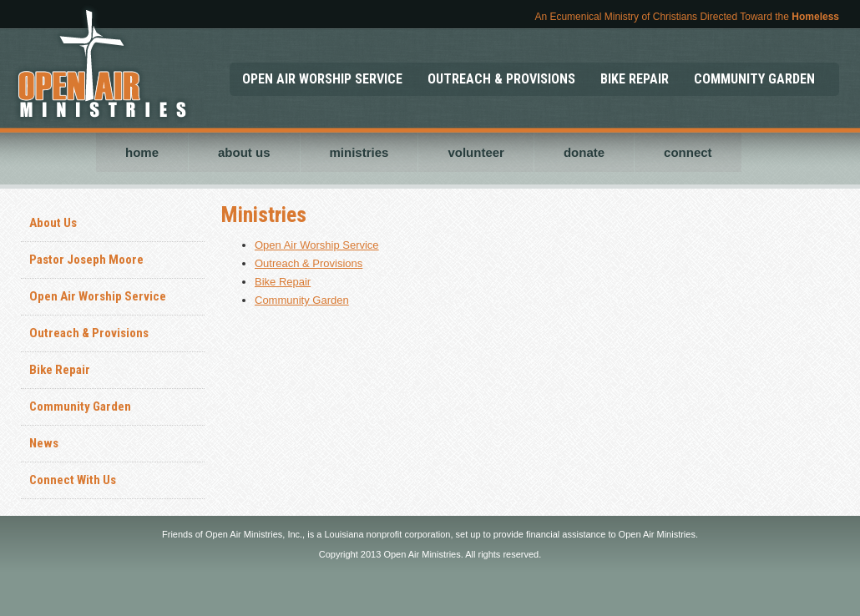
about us (244, 152)
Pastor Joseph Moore (86, 260)
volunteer (476, 152)
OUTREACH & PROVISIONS (501, 79)
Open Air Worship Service (98, 296)
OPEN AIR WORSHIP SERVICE (322, 79)
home (142, 152)
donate (584, 152)
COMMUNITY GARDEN (754, 79)
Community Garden (80, 406)
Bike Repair (60, 370)
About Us (53, 223)
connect (688, 152)
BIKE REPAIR (635, 79)
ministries (359, 152)
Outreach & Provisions (89, 333)
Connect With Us (73, 480)
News (44, 443)
